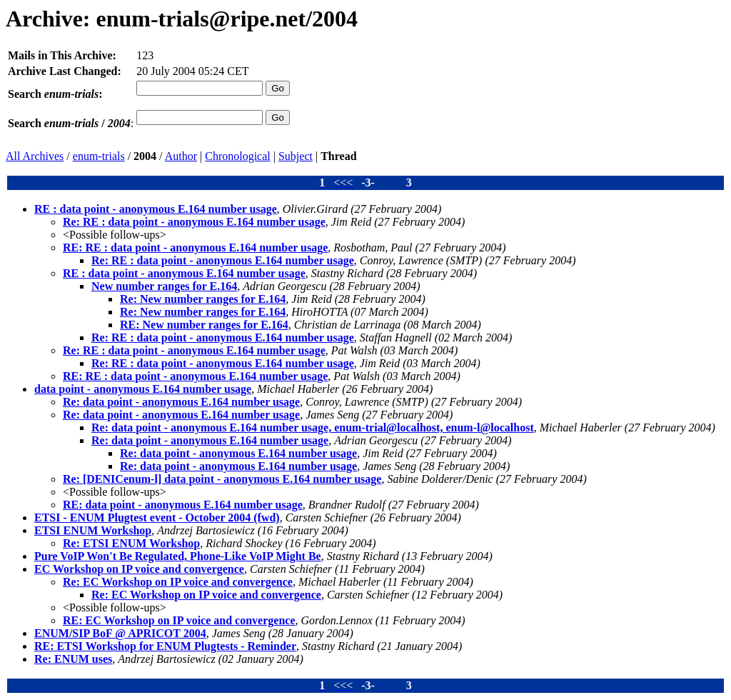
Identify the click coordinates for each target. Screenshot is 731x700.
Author (181, 156)
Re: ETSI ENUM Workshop (131, 543)
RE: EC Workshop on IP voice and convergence (179, 620)
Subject (296, 156)
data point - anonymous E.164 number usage (143, 389)
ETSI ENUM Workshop (93, 530)
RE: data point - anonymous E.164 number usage (183, 505)
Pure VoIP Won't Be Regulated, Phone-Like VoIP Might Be (178, 556)
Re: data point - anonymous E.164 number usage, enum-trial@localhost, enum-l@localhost (313, 427)
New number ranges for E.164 (164, 286)
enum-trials (99, 156)
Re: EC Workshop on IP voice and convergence (178, 582)
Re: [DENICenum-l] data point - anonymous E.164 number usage (222, 479)
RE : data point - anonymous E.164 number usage (156, 209)
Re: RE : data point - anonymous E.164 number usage (194, 222)
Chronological (238, 156)
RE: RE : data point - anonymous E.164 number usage (195, 247)
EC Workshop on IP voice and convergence (139, 569)
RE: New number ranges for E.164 (204, 325)
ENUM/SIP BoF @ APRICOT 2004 (120, 633)
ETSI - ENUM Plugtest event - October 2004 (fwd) (157, 517)
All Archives (35, 156)
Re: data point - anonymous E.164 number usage (181, 402)
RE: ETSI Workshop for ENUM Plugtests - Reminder (165, 646)
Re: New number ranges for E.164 (203, 299)
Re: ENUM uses (73, 659)
